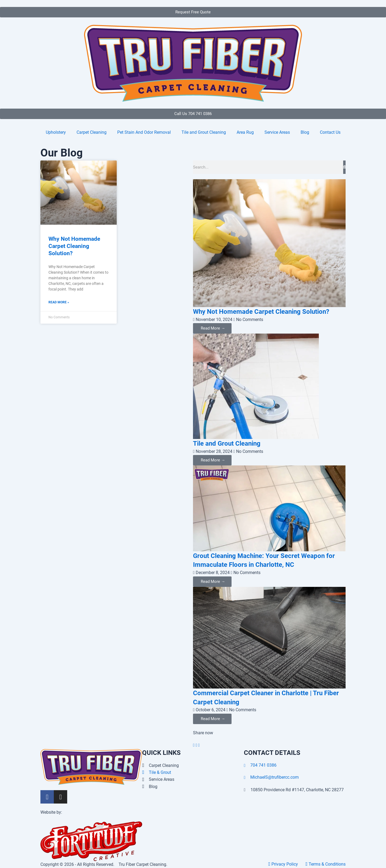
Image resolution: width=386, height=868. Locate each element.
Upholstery (56, 132)
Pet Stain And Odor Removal (144, 132)
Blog (305, 132)
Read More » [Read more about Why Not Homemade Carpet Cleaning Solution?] (59, 303)
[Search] (344, 167)
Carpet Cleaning (92, 132)
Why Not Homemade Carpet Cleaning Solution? (74, 246)
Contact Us (330, 132)
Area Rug (245, 132)
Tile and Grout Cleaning (204, 132)
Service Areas (277, 132)
